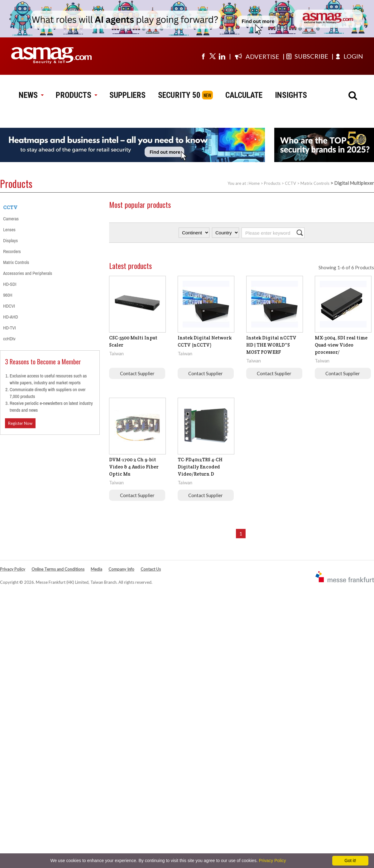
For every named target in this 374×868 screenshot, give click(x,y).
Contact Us (151, 569)
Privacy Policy (13, 569)
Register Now (20, 423)
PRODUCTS (76, 95)
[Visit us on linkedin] (222, 56)
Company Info (121, 569)
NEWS (31, 95)
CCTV (290, 183)
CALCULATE (244, 95)
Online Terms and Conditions (58, 569)
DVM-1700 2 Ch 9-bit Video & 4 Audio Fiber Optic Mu (134, 467)
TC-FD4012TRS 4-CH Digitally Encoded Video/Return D (200, 467)
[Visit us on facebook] (203, 56)
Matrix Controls (315, 183)
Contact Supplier (137, 373)
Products (272, 183)
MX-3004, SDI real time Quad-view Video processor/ (341, 345)
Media (96, 569)
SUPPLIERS (127, 95)
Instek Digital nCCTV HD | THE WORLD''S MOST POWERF (271, 345)
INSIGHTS (291, 95)
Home (254, 183)
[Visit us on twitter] (213, 56)
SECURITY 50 (179, 95)
